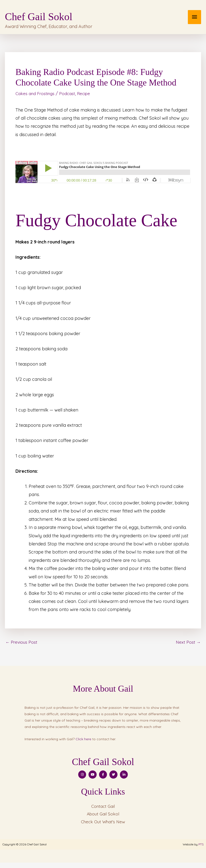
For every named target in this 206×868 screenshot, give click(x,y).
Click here (83, 743)
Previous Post (22, 646)
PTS (201, 850)
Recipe (87, 97)
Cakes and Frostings (36, 97)
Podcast (70, 97)
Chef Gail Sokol (65, 15)
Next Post (188, 646)
